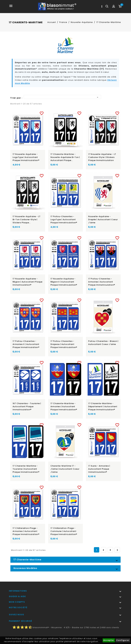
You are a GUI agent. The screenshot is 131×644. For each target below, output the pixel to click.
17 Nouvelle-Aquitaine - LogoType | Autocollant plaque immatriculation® (26, 157)
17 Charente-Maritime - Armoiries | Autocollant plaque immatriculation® (64, 406)
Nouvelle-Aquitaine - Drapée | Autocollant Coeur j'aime (103, 220)
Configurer (123, 640)
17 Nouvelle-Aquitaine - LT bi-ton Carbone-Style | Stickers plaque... (26, 220)
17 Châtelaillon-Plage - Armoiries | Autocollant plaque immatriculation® (26, 531)
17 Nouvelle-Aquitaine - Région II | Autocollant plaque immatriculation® (64, 282)
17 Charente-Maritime (27, 560)
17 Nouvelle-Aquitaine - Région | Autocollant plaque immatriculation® (28, 282)
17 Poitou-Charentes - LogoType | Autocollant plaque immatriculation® (64, 220)
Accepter (109, 640)
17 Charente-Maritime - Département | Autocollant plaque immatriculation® (103, 406)
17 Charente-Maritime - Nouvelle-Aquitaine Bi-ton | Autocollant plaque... (65, 157)
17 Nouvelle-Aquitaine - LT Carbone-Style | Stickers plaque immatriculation (102, 157)
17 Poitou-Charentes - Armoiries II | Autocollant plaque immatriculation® (26, 344)
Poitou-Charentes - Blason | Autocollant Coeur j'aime (103, 343)
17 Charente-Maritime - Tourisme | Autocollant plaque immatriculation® (26, 469)
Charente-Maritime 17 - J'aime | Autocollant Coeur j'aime (65, 469)
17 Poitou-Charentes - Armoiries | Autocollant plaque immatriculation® (102, 282)
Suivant (117, 550)
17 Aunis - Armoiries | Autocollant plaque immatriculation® (99, 469)
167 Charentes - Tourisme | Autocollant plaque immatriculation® (27, 406)
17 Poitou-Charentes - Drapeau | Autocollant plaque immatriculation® (64, 344)
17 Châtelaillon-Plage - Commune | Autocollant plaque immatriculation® (64, 531)
